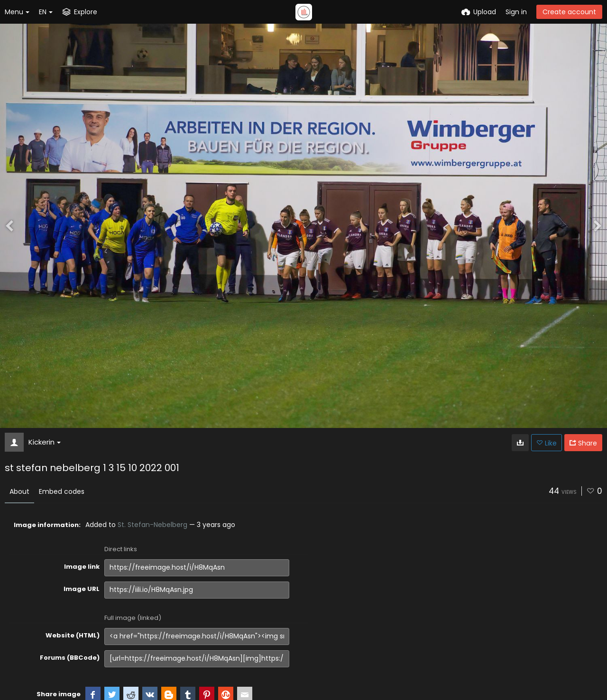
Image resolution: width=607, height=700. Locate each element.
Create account (569, 12)
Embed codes (62, 491)
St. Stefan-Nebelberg (152, 525)
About (19, 491)
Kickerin (45, 442)
